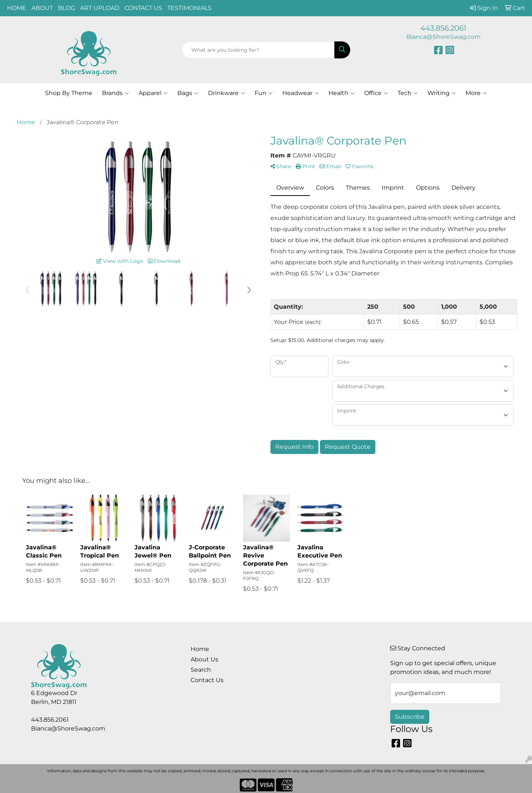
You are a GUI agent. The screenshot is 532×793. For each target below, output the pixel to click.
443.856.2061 (443, 28)
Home (200, 649)
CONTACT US (143, 8)
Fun (264, 93)
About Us (204, 659)
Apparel (153, 93)
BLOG (66, 8)
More (476, 93)
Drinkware (226, 93)
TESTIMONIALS (190, 8)
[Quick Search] (258, 50)
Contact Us (207, 680)
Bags (188, 93)
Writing (442, 93)
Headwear (301, 93)
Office (376, 93)
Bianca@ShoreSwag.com (444, 37)
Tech (408, 93)
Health (342, 93)
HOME (17, 8)
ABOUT (42, 8)
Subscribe (410, 717)
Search (201, 670)
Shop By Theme (69, 93)
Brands (115, 93)
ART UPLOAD (100, 8)
